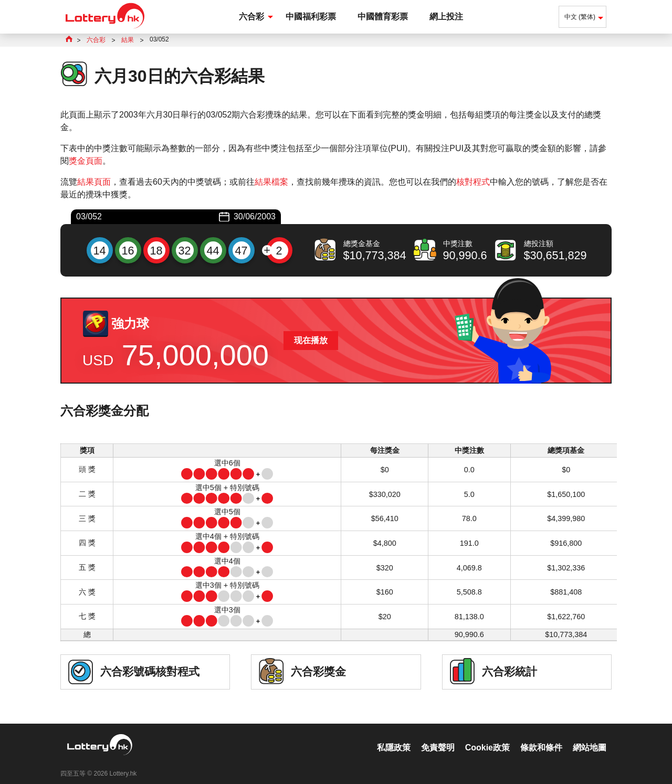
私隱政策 (394, 737)
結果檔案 (271, 182)
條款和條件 (541, 737)
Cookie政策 (487, 737)
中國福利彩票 (311, 17)
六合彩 (251, 17)
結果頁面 (94, 182)
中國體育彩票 (383, 17)
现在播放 (311, 340)
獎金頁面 (86, 161)
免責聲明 (438, 737)
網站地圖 (590, 737)
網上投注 (446, 17)
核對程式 (473, 182)
